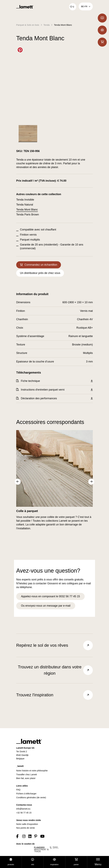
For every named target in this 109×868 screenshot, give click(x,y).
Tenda (47, 25)
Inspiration (54, 862)
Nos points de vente (26, 828)
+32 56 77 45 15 (24, 813)
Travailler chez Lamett (26, 774)
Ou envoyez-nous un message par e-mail (46, 606)
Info (33, 862)
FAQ (18, 790)
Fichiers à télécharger (26, 794)
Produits (11, 862)
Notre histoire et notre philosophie (32, 771)
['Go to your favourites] (73, 7)
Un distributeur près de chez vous (40, 273)
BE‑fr (86, 6)
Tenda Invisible (25, 200)
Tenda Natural (25, 205)
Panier (76, 862)
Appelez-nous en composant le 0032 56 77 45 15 (50, 596)
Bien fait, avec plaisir (26, 778)
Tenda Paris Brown (28, 215)
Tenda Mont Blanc (63, 25)
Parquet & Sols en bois (28, 25)
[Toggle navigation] (98, 862)
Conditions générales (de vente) (31, 797)
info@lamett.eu (23, 809)
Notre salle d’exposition (27, 824)
